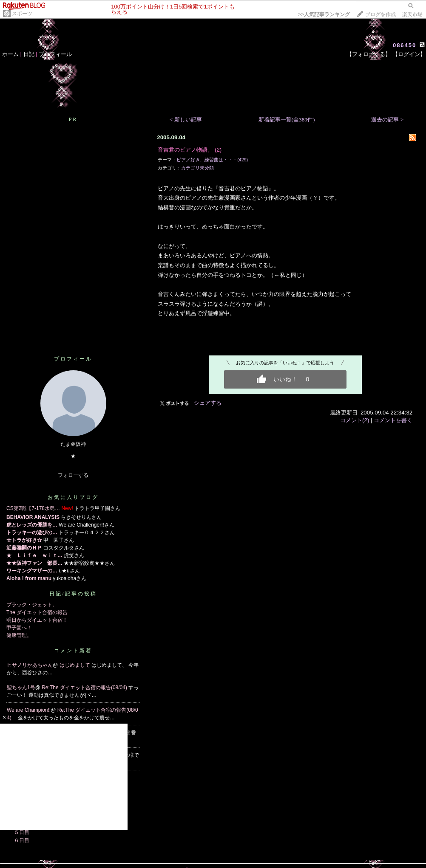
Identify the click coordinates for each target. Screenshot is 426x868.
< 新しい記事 (186, 120)
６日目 (22, 840)
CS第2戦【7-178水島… (33, 508)
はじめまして (75, 665)
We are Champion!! (29, 710)
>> (324, 14)
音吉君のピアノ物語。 (185, 150)
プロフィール (55, 54)
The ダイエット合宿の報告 (37, 612)
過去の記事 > (387, 120)
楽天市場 (412, 14)
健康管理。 (19, 635)
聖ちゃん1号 (21, 688)
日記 (29, 54)
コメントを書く (393, 420)
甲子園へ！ (19, 628)
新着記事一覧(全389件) (287, 120)
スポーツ (22, 14)
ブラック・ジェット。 (32, 605)
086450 (405, 45)
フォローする (73, 475)
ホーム (10, 54)
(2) (218, 150)
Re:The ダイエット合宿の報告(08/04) (85, 688)
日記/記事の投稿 (73, 594)
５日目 (22, 832)
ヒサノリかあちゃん (30, 665)
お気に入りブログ (73, 497)
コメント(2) (355, 420)
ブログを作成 (381, 14)
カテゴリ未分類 (197, 168)
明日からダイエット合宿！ (37, 620)
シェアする (208, 403)
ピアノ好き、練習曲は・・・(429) (212, 160)
